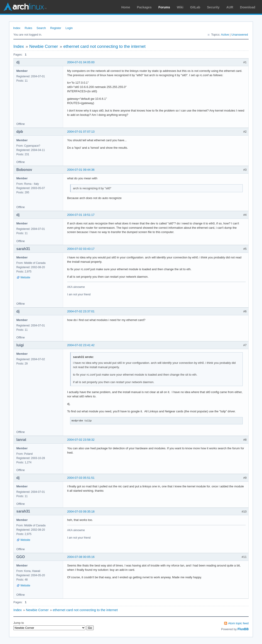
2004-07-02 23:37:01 (81, 311)
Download (248, 7)
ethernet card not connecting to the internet (104, 46)
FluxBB (243, 629)
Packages (144, 7)
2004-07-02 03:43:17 (81, 249)
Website (25, 277)
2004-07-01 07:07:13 (81, 132)
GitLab (195, 7)
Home (126, 7)
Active (225, 35)
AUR (230, 7)
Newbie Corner (44, 46)
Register (56, 28)
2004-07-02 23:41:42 (81, 345)
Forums (164, 7)
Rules (28, 28)
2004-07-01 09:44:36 (81, 170)
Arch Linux (25, 7)
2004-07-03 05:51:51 (81, 478)
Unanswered (240, 35)
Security (213, 7)
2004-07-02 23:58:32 (81, 440)
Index (17, 28)
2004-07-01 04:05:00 (81, 62)
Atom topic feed (238, 623)
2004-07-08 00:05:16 (81, 557)
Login (69, 28)
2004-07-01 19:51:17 (81, 215)
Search (41, 28)
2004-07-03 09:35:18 (81, 512)
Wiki (180, 7)
